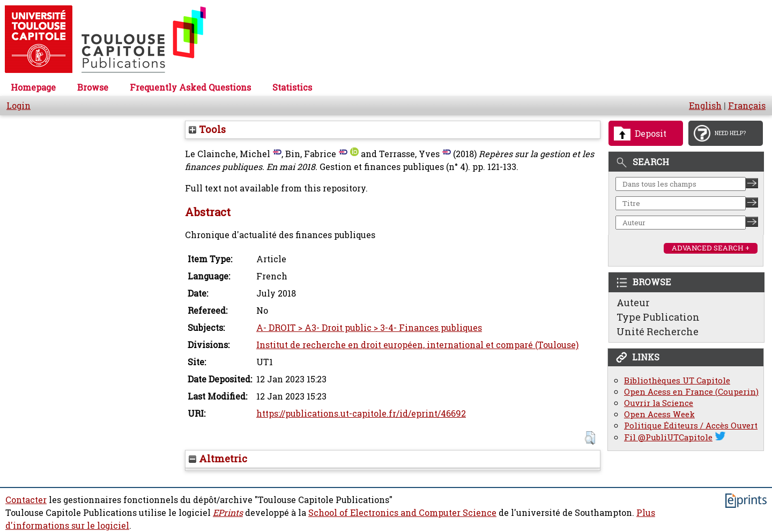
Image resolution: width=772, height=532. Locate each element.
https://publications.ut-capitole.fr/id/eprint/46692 (361, 413)
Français (747, 106)
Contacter (26, 500)
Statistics (292, 87)
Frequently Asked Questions (190, 87)
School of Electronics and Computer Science (402, 513)
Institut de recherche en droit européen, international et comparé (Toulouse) (417, 345)
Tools (207, 129)
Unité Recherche (658, 331)
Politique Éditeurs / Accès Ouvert (691, 426)
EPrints (228, 513)
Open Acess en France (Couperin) (691, 392)
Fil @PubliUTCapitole (668, 437)
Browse (93, 87)
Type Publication (658, 317)
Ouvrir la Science (659, 403)
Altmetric (218, 459)
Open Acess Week (659, 414)
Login (18, 106)
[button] (590, 438)
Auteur (633, 302)
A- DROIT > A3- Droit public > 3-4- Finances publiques (369, 328)
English (705, 106)
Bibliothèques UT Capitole (677, 380)
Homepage (33, 87)
